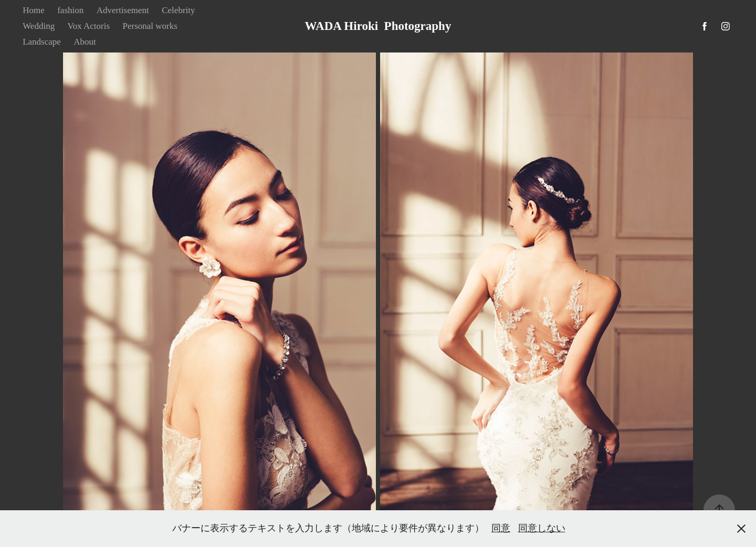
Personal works (150, 26)
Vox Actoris (89, 26)
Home (34, 10)
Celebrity (178, 10)
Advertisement (123, 10)
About (85, 42)
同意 (501, 528)
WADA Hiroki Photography (378, 26)
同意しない (542, 528)
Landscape (42, 42)
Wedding (39, 26)
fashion (70, 10)
